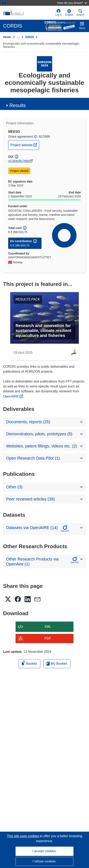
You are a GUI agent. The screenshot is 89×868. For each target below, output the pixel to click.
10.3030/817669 (19, 161)
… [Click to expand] (18, 37)
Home (7, 37)
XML (48, 627)
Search (80, 13)
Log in (59, 13)
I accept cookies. (44, 851)
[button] (69, 13)
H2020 (30, 37)
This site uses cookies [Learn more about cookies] (23, 836)
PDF (48, 638)
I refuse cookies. (44, 861)
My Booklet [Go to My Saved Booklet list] (57, 664)
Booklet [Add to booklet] (29, 663)
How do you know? (72, 3)
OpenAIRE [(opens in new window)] (11, 396)
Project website (25, 144)
